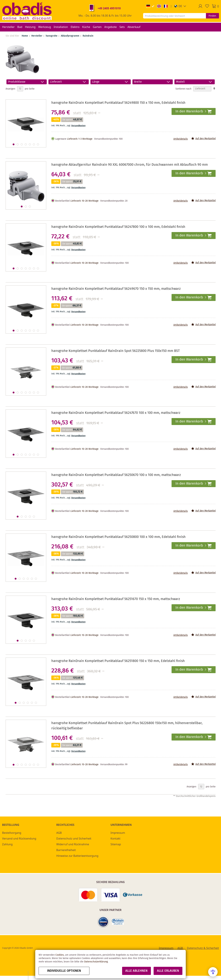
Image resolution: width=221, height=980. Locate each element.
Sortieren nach (183, 89)
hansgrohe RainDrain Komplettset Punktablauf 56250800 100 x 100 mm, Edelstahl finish (118, 537)
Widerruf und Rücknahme (73, 844)
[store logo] (27, 11)
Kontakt (116, 839)
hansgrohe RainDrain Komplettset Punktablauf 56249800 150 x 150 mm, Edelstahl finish (118, 103)
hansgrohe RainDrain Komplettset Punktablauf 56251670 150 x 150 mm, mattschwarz (116, 599)
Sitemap (116, 844)
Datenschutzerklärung (96, 962)
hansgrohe (52, 36)
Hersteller (37, 36)
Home (25, 36)
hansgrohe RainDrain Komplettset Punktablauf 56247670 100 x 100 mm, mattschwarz (116, 413)
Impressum (118, 833)
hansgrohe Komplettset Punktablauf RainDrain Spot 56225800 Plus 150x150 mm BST (115, 351)
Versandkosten (78, 126)
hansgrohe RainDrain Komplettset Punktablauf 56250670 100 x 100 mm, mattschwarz (116, 475)
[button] (180, 6)
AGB (59, 833)
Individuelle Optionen (64, 971)
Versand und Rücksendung (19, 839)
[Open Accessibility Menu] (213, 972)
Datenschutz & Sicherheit (203, 948)
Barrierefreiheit (66, 850)
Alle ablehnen (136, 971)
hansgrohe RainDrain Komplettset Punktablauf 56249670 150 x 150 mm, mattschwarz (116, 289)
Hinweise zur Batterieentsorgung (77, 856)
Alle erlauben (168, 971)
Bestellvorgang (12, 833)
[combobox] (175, 16)
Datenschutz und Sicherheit (74, 839)
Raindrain (88, 36)
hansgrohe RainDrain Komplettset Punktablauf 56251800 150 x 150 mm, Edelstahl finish (118, 661)
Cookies (60, 955)
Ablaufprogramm (70, 36)
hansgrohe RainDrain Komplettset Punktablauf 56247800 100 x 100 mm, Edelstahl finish (118, 227)
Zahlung (7, 844)
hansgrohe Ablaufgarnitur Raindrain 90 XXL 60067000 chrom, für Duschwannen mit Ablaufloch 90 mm (130, 165)
